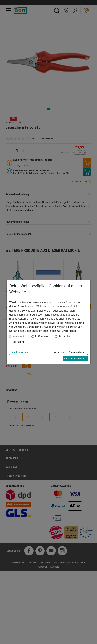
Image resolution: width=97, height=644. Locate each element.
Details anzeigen (19, 352)
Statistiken (65, 336)
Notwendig (19, 336)
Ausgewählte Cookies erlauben (70, 352)
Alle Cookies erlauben (75, 359)
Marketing (19, 342)
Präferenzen (42, 336)
